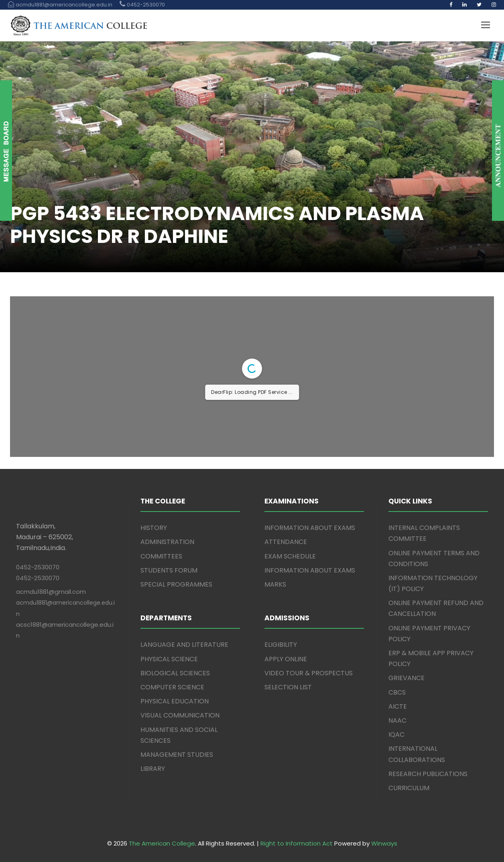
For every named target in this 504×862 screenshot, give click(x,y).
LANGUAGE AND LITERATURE (184, 645)
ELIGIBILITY (281, 645)
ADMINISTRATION (167, 542)
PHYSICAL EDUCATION (175, 701)
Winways (384, 843)
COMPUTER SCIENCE (172, 687)
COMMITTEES (161, 556)
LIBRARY (153, 769)
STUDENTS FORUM (169, 570)
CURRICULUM (409, 788)
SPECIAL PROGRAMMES (176, 584)
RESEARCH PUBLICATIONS (428, 774)
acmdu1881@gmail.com (51, 592)
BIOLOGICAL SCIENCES (175, 673)
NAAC (397, 720)
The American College (162, 843)
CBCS (397, 692)
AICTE (398, 706)
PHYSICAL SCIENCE (169, 659)
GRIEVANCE (406, 678)
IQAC (396, 735)
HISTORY (154, 528)
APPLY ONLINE (286, 659)
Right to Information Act (297, 843)
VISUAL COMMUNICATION (180, 715)
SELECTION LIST (288, 687)
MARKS (275, 584)
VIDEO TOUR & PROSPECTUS (309, 673)
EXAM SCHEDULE (290, 556)
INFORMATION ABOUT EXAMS (310, 528)
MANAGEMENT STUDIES (177, 755)
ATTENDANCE (286, 542)
